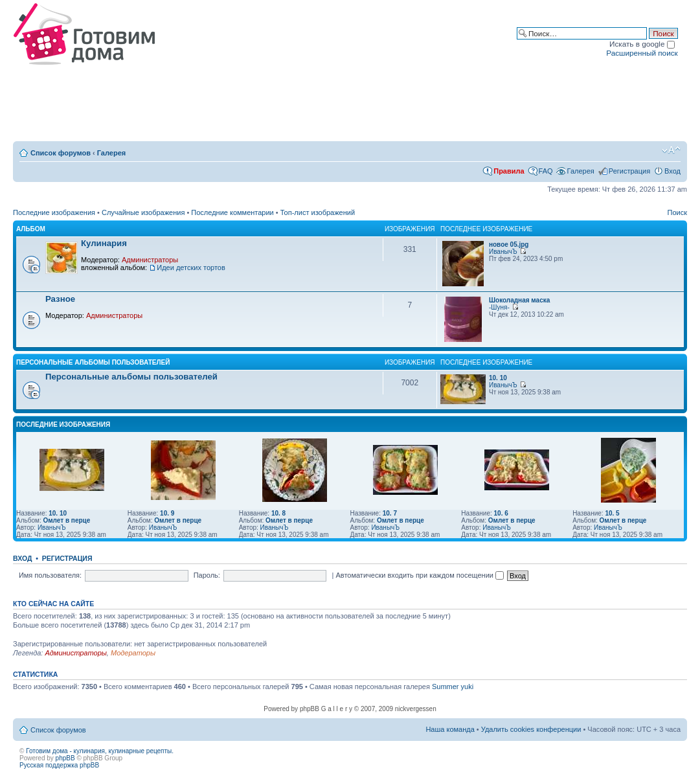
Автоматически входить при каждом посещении (420, 575)
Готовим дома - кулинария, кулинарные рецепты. (100, 751)
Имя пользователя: (50, 575)
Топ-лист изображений (318, 212)
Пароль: (207, 575)
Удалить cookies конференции (531, 729)
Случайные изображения (143, 212)
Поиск (677, 212)
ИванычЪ (503, 252)
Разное (60, 299)
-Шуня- (499, 307)
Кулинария (104, 243)
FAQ (546, 171)
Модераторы (133, 653)
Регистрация (629, 171)
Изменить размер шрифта (671, 150)
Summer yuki (453, 687)
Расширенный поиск (642, 53)
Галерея (111, 153)
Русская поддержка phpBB (59, 765)
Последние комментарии (232, 212)
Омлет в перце (66, 520)
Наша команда (450, 729)
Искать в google (642, 44)
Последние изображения (54, 212)
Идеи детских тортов (191, 267)
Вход (672, 171)
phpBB (65, 758)
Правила (509, 171)
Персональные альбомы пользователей (93, 362)
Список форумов (61, 153)
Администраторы (150, 260)
